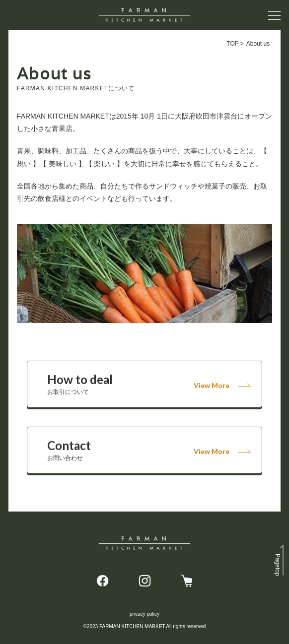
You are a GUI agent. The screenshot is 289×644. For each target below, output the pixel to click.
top (278, 565)
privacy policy (144, 614)
